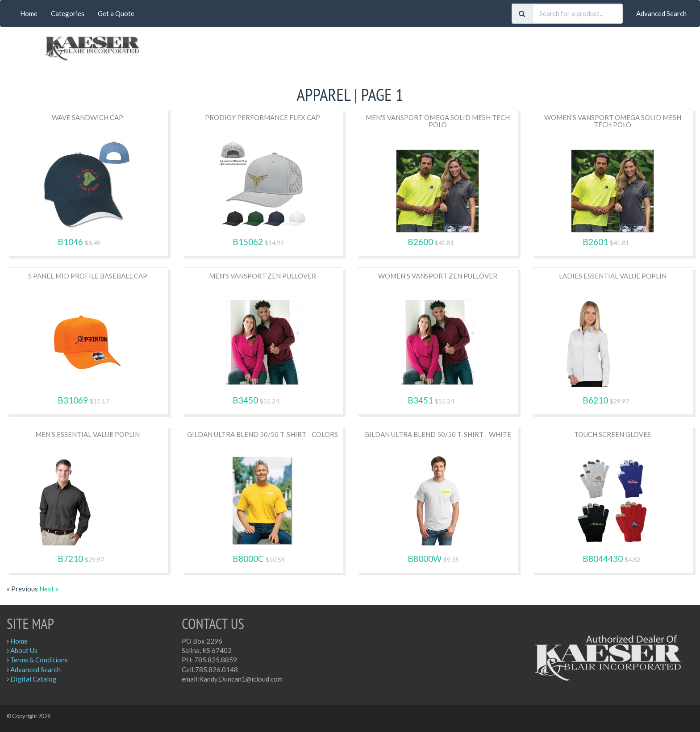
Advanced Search (661, 13)
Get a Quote (116, 13)
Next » (49, 589)
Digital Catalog (33, 679)
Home (29, 13)
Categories (68, 13)
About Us (24, 650)
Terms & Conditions (39, 660)
